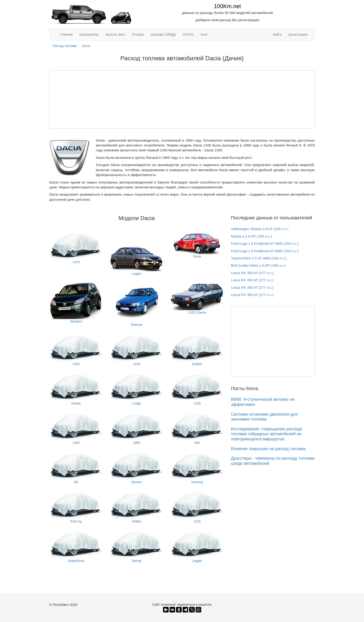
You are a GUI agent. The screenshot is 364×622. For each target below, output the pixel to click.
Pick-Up (76, 507)
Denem (136, 467)
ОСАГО (188, 34)
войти (277, 34)
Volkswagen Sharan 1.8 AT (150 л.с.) (260, 229)
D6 (76, 467)
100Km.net (227, 6)
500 (197, 428)
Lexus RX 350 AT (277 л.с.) (252, 273)
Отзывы (138, 34)
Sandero (76, 303)
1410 (136, 349)
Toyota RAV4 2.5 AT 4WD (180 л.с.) (259, 258)
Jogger (197, 546)
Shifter (136, 507)
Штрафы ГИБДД (163, 34)
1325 (197, 507)
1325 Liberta (197, 298)
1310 (76, 247)
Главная (66, 34)
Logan (136, 253)
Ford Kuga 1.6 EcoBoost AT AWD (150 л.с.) (265, 243)
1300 (76, 349)
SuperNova (76, 546)
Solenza (136, 304)
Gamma (197, 467)
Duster (76, 389)
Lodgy (136, 389)
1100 (197, 389)
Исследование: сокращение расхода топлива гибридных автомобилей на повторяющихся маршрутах (267, 434)
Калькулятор (89, 34)
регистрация (298, 34)
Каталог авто (115, 34)
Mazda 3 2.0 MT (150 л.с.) (252, 236)
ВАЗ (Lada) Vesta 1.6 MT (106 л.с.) (259, 265)
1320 (76, 428)
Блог (204, 34)
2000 (136, 428)
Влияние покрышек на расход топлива (268, 449)
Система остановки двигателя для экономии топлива (264, 417)
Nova (197, 245)
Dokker (197, 349)
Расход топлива (65, 46)
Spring (136, 546)
